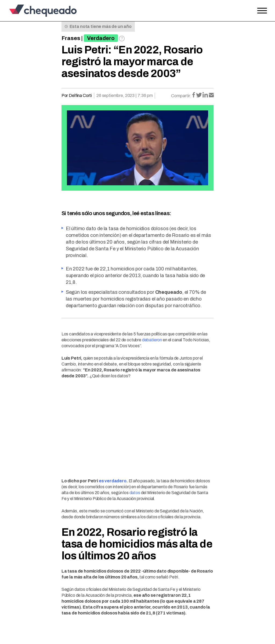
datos (135, 493)
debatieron (152, 340)
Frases (71, 38)
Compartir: (181, 96)
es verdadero (113, 481)
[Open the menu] (262, 11)
